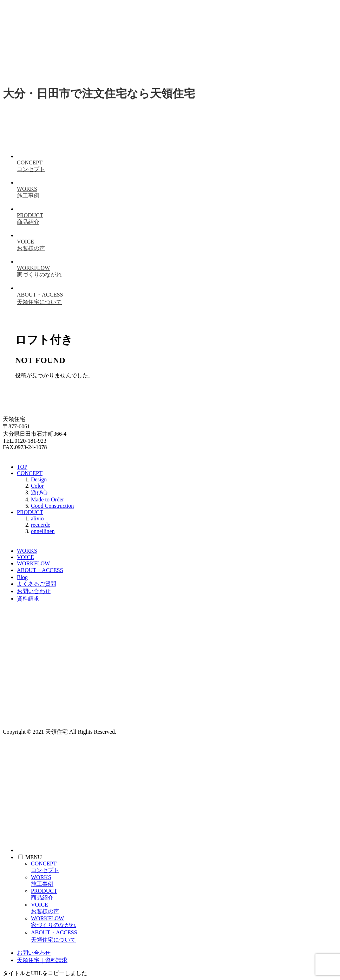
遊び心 (39, 492)
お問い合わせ (34, 591)
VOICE (25, 557)
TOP (22, 467)
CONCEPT (30, 473)
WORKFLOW (33, 563)
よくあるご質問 (37, 584)
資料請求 (28, 599)
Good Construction (52, 506)
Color (37, 486)
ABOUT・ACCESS (40, 570)
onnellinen (43, 531)
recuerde (41, 525)
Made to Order (47, 499)
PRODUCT (30, 512)
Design (39, 479)
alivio (37, 518)
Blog (22, 577)
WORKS (27, 551)
